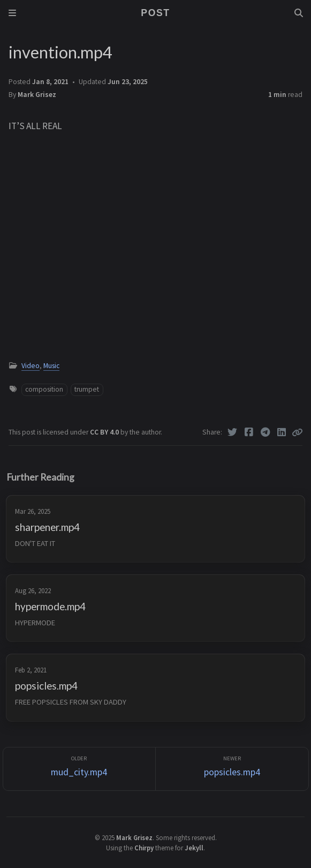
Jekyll (194, 848)
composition (44, 389)
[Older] (79, 769)
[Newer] (232, 769)
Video (31, 366)
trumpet (87, 389)
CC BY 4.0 (105, 432)
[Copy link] (297, 432)
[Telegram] (265, 432)
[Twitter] (233, 432)
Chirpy (144, 848)
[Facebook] (249, 432)
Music (51, 366)
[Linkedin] (282, 432)
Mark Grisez (37, 95)
